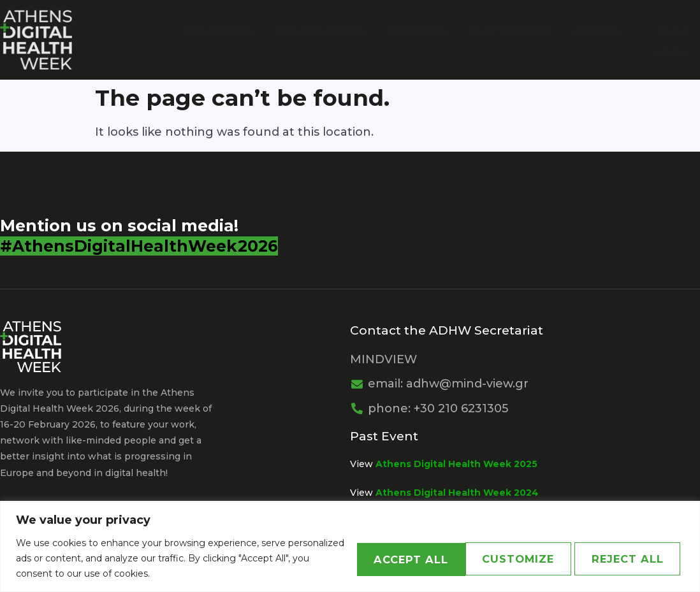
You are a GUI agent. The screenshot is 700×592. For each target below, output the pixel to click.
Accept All (623, 558)
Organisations (326, 31)
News (674, 31)
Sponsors (422, 31)
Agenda (607, 31)
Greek (672, 51)
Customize (369, 558)
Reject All (495, 558)
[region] (350, 546)
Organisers (226, 31)
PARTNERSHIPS (514, 31)
